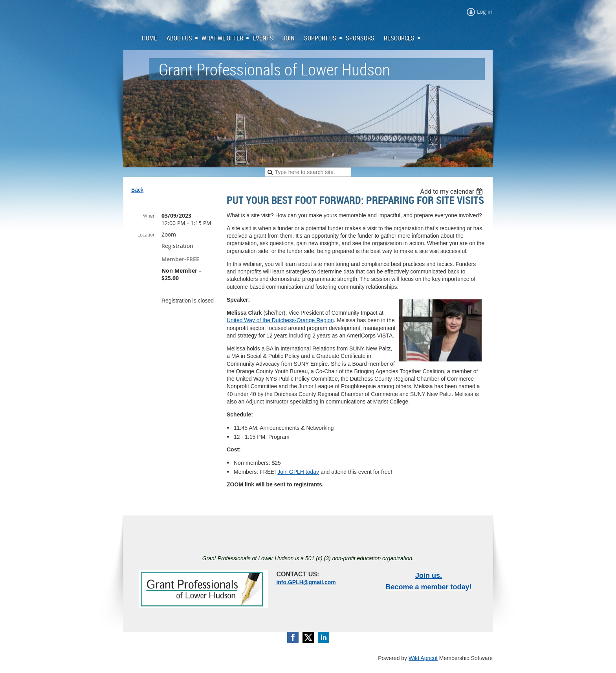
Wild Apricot (423, 658)
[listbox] (452, 192)
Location (147, 235)
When (149, 216)
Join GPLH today (298, 472)
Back (137, 190)
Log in (485, 12)
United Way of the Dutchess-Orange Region (280, 320)
